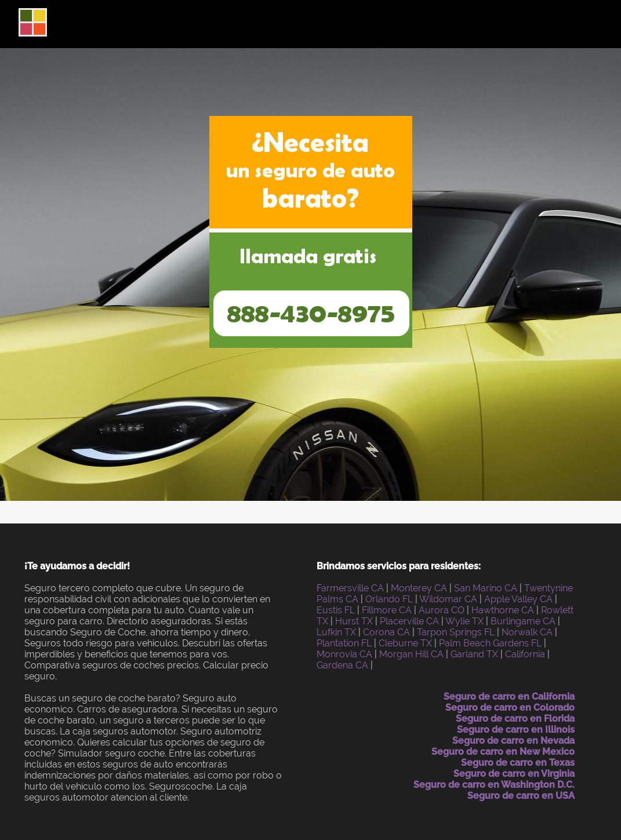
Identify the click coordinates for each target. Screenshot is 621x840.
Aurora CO (442, 610)
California (525, 654)
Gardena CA (342, 665)
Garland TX (474, 654)
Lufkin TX (336, 632)
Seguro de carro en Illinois (516, 730)
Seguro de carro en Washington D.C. (494, 785)
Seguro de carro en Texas (518, 763)
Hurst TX (354, 621)
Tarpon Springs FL (456, 632)
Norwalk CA (527, 632)
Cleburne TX (405, 643)
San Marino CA (486, 588)
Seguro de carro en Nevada (513, 741)
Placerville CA (409, 621)
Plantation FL (344, 643)
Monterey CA (419, 588)
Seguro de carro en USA (521, 796)
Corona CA (386, 632)
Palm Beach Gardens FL (490, 643)
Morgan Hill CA (411, 654)
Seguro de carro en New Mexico (503, 752)
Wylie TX (464, 621)
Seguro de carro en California (509, 697)
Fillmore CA (387, 610)
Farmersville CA (350, 588)
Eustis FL (336, 610)
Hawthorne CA (503, 610)
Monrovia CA (344, 654)
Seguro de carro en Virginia (514, 774)
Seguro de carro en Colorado (510, 708)
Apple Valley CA (518, 599)
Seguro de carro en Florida (515, 719)
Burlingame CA (523, 621)
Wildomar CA (448, 599)
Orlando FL (389, 599)
